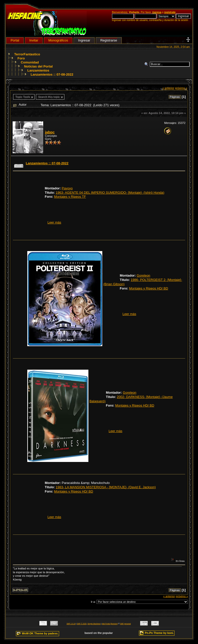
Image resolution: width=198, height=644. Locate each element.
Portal (15, 40)
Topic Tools (23, 97)
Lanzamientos (38, 70)
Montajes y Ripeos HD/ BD (149, 288)
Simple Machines (94, 624)
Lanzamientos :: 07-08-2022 (52, 74)
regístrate (170, 12)
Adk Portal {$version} (110, 624)
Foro (21, 58)
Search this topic (49, 97)
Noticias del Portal (38, 66)
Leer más (54, 222)
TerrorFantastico (27, 54)
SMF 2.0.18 (71, 624)
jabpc (50, 132)
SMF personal (126, 624)
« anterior (168, 88)
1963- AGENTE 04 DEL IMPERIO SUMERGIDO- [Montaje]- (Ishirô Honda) (110, 193)
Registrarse (109, 40)
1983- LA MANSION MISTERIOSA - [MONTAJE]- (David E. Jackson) (106, 487)
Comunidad (30, 62)
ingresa (157, 12)
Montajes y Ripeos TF (70, 197)
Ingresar (84, 40)
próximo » (181, 88)
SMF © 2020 (82, 624)
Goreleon (143, 275)
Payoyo (67, 188)
